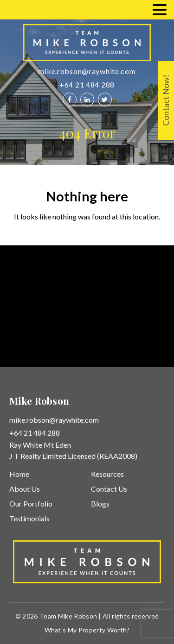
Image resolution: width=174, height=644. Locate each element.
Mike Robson (78, 616)
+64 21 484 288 (87, 84)
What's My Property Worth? (87, 630)
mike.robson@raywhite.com (87, 71)
